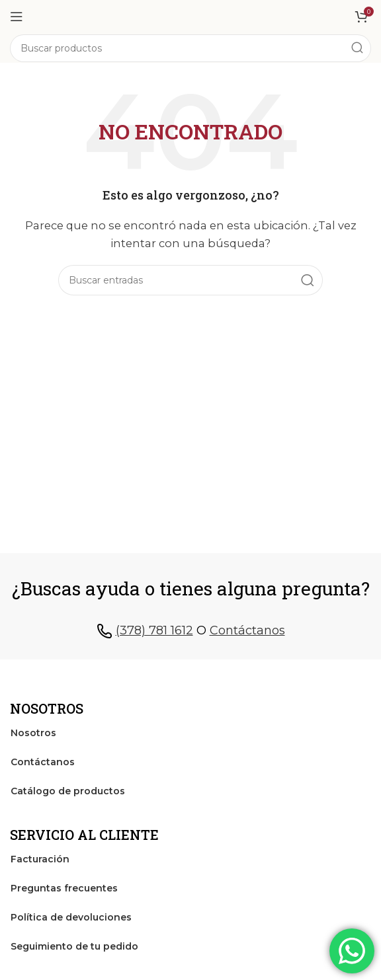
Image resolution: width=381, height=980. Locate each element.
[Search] (190, 48)
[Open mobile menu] (17, 17)
